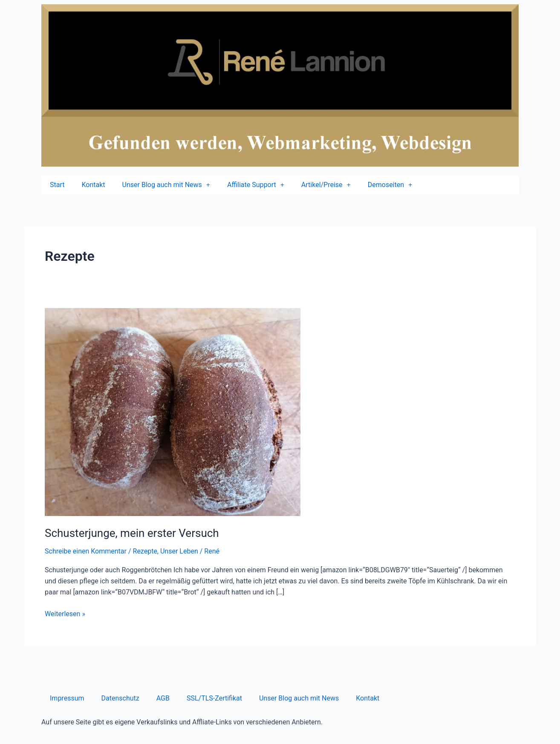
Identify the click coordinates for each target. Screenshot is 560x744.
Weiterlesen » (65, 613)
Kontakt (93, 185)
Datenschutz (120, 698)
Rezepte (145, 551)
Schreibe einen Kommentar (86, 551)
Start (57, 185)
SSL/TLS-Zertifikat (214, 698)
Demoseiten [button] (390, 185)
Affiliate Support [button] (256, 185)
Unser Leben (179, 551)
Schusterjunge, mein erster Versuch (132, 533)
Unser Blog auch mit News (299, 698)
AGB (163, 698)
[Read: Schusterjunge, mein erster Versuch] (173, 412)
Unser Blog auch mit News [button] (166, 185)
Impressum (67, 698)
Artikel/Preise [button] (326, 185)
